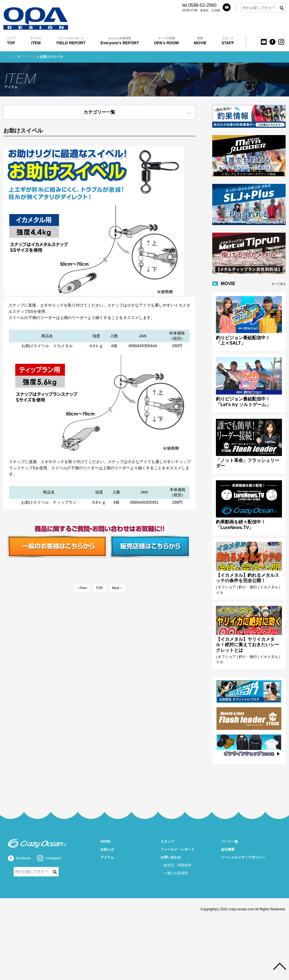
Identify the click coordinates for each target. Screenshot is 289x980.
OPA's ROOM (167, 41)
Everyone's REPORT (120, 41)
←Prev (82, 588)
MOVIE (200, 41)
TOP (11, 41)
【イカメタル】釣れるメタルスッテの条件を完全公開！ (248, 570)
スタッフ (167, 829)
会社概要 (228, 837)
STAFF (228, 41)
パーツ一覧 (229, 829)
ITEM (36, 41)
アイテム (27, 57)
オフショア (226, 579)
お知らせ (107, 837)
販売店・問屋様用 (178, 853)
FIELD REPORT (71, 41)
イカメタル (266, 579)
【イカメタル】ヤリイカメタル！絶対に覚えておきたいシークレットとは (248, 635)
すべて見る (279, 282)
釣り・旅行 (246, 579)
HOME (106, 829)
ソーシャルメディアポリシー (243, 845)
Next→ (117, 588)
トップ (11, 57)
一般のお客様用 (176, 861)
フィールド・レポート (178, 837)
